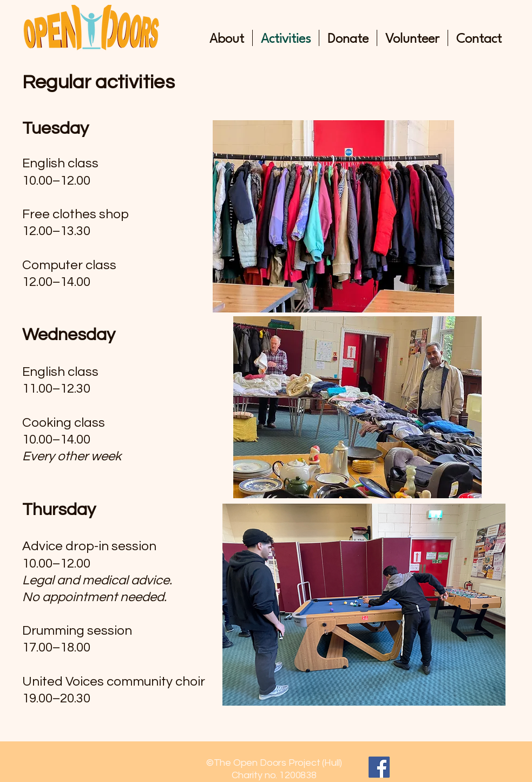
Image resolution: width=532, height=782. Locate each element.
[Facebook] (379, 767)
